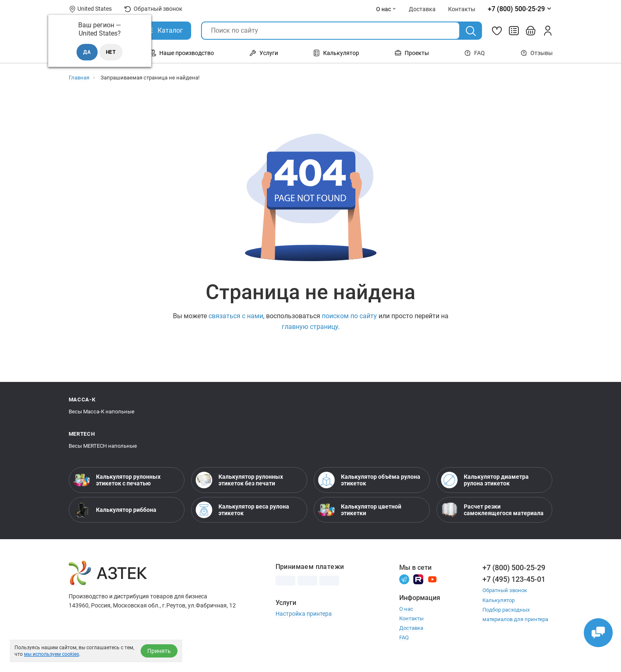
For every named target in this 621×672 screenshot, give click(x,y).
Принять (159, 651)
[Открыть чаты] (598, 633)
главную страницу (310, 327)
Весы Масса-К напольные (102, 412)
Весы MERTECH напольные (103, 446)
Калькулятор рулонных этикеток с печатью (117, 480)
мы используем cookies (52, 654)
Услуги (264, 53)
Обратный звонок (153, 9)
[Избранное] (497, 31)
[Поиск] (471, 31)
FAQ (475, 53)
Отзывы (537, 53)
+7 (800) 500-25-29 (514, 568)
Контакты (411, 618)
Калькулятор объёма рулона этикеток (369, 480)
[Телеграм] (404, 579)
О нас (386, 9)
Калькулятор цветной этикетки (360, 510)
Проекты (412, 53)
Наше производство (182, 53)
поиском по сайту (349, 316)
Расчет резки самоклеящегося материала (492, 510)
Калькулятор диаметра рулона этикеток (485, 480)
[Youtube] (432, 579)
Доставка (411, 628)
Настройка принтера (304, 614)
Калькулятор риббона (115, 510)
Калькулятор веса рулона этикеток (242, 510)
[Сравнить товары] (514, 31)
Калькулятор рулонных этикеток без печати (239, 480)
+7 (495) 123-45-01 (514, 579)
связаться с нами (236, 316)
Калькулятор (336, 53)
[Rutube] (418, 579)
